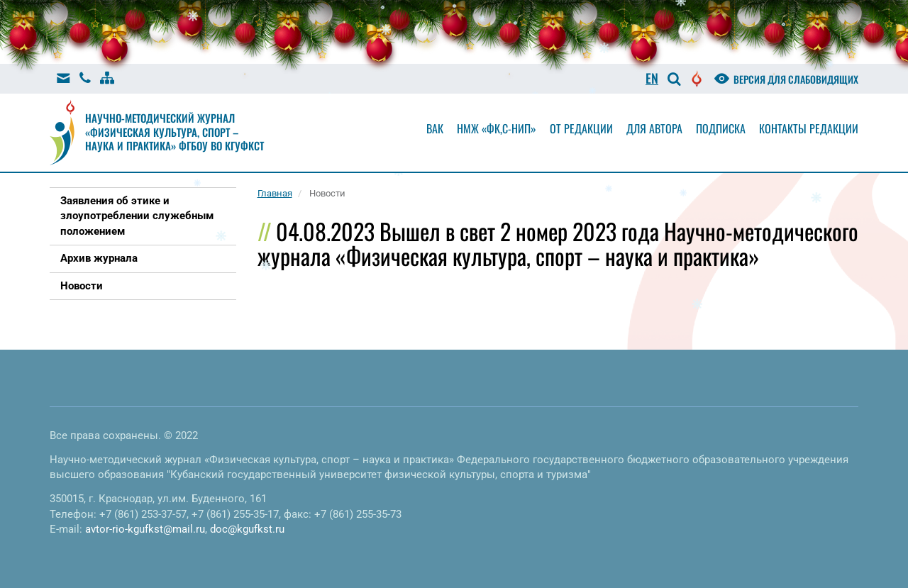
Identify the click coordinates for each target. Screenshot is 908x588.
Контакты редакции (809, 128)
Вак (435, 128)
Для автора (654, 128)
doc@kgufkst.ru (247, 529)
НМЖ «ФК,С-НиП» (497, 128)
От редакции (581, 128)
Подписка (721, 128)
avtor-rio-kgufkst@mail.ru (145, 529)
